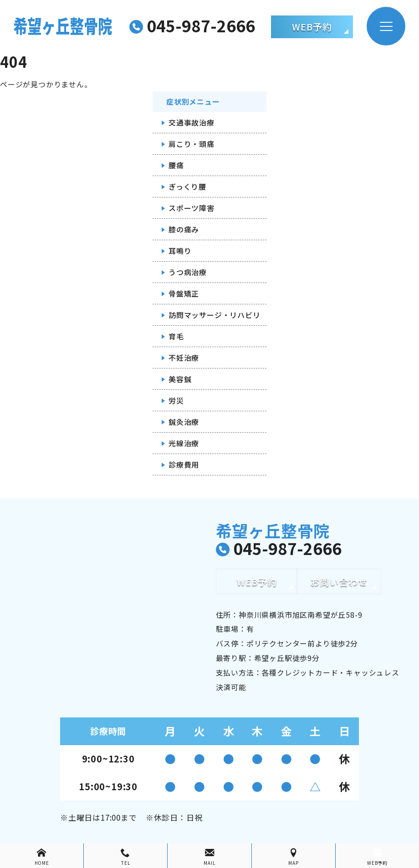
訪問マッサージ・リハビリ (215, 315)
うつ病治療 (188, 272)
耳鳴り (180, 251)
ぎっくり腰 (187, 187)
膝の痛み (184, 229)
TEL (125, 857)
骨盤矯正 (184, 293)
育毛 (176, 336)
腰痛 (176, 165)
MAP (294, 857)
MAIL (209, 857)
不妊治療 (184, 358)
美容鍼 (180, 379)
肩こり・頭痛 (192, 144)
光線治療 (184, 443)
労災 (176, 400)
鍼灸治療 (184, 422)
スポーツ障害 (192, 208)
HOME (42, 857)
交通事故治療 (192, 122)
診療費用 (184, 464)
